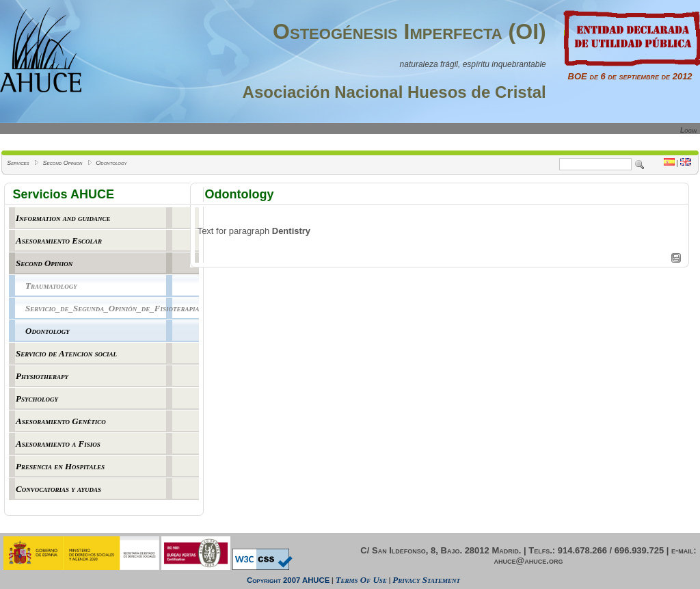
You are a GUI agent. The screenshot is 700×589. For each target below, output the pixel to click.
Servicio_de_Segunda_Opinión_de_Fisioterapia (112, 308)
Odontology (111, 163)
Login (688, 130)
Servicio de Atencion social (66, 353)
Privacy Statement (426, 580)
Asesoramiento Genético (61, 421)
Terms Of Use (361, 580)
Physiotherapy (42, 376)
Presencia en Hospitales (60, 466)
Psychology (37, 398)
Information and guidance (63, 218)
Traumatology (51, 286)
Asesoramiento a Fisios (58, 444)
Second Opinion (62, 163)
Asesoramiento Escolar (59, 240)
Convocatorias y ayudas (58, 489)
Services (18, 163)
